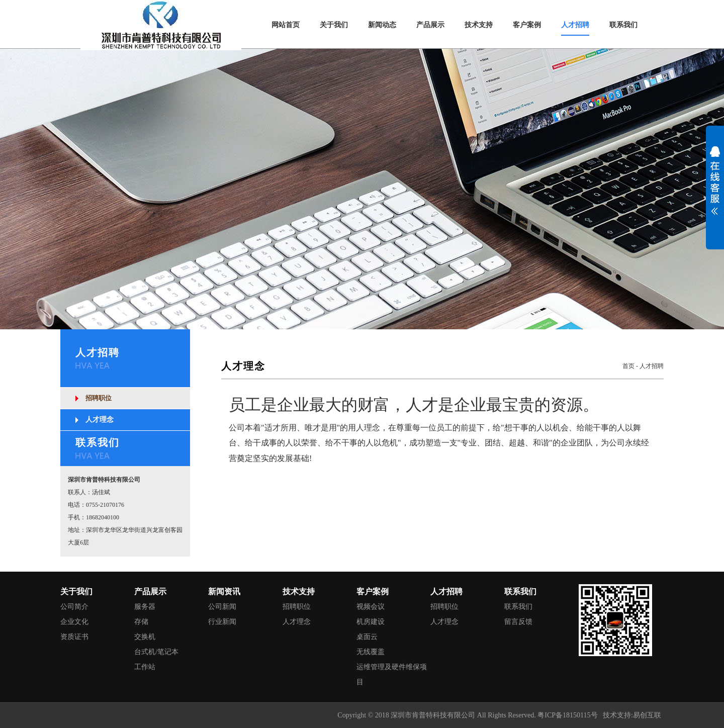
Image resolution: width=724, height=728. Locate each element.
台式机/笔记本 (156, 652)
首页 (628, 366)
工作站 (145, 667)
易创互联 (647, 715)
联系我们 (518, 607)
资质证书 (74, 637)
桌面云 (367, 637)
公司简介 (74, 607)
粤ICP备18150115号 (567, 715)
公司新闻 (222, 607)
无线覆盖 (371, 652)
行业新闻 (222, 622)
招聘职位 (99, 398)
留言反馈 (518, 622)
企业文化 (74, 622)
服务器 (145, 607)
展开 (715, 187)
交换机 (145, 637)
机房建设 (371, 622)
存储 (141, 622)
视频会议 (371, 607)
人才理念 (100, 420)
